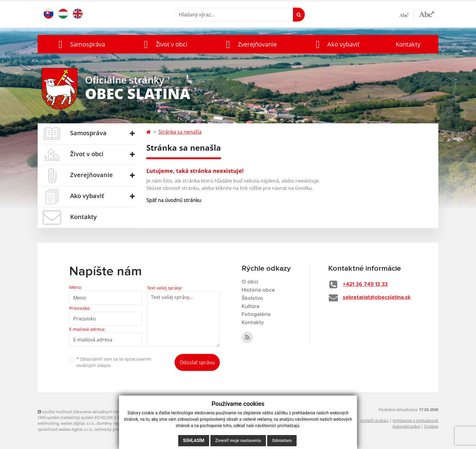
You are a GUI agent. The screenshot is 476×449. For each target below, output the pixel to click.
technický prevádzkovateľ (117, 429)
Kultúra (250, 307)
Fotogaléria (256, 314)
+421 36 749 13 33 (365, 284)
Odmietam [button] (282, 440)
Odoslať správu (197, 362)
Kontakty (408, 44)
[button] (80, 44)
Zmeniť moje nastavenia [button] (238, 440)
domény (104, 423)
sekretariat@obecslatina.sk (377, 297)
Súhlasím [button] (194, 440)
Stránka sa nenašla (180, 132)
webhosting (48, 423)
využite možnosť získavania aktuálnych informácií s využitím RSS (98, 412)
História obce (258, 290)
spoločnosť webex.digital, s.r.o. (65, 429)
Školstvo (252, 298)
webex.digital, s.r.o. (78, 423)
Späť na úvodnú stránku (174, 200)
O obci (250, 282)
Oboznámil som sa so (114, 362)
